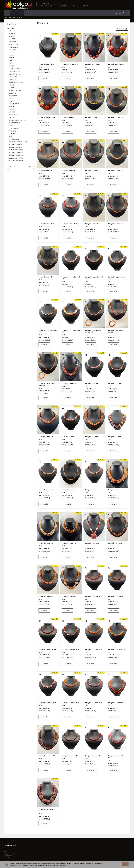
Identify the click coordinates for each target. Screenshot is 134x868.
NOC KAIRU (12, 93)
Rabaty (6, 858)
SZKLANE (11, 117)
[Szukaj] (116, 13)
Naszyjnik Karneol (68, 118)
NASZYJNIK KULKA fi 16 (16, 158)
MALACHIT (12, 85)
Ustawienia (108, 864)
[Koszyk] (120, 13)
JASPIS (11, 63)
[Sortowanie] (121, 29)
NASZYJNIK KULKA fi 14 (16, 155)
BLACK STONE (13, 47)
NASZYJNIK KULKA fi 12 (16, 153)
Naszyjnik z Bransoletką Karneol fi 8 (47, 385)
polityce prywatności (59, 865)
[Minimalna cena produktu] (11, 167)
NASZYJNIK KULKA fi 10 (16, 150)
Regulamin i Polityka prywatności (10, 852)
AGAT (11, 31)
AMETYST (12, 39)
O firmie (7, 849)
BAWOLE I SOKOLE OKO (16, 44)
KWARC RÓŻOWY (14, 71)
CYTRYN (11, 52)
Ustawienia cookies (10, 860)
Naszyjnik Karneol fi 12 (46, 65)
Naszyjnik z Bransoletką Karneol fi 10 (93, 332)
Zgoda (125, 864)
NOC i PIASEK (13, 96)
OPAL (11, 101)
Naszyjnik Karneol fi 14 (69, 224)
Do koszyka (44, 79)
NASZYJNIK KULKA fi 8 (16, 147)
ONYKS (11, 99)
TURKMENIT (12, 131)
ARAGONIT (12, 34)
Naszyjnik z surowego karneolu (46, 811)
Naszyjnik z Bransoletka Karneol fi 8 (116, 332)
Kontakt (6, 855)
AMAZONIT (12, 36)
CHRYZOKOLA (13, 50)
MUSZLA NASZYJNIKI (15, 90)
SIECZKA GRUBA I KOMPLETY (18, 120)
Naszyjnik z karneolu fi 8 (93, 757)
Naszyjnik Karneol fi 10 (92, 118)
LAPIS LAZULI (13, 80)
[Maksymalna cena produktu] (30, 167)
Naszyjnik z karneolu (69, 384)
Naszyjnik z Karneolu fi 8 (116, 703)
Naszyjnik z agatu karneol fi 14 (94, 279)
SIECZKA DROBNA (14, 123)
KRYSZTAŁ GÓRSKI (15, 69)
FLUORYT (12, 55)
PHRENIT (11, 107)
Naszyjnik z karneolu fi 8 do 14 (116, 757)
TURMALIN (12, 134)
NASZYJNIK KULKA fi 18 (16, 161)
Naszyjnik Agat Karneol (70, 65)
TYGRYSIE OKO (14, 128)
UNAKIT (11, 136)
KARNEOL (12, 66)
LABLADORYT (13, 77)
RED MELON (12, 109)
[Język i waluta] (128, 13)
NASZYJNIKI (11, 28)
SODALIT (12, 126)
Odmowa (117, 864)
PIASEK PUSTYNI (14, 104)
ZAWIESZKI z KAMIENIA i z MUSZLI (19, 142)
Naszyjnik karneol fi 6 (92, 224)
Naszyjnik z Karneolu (69, 437)
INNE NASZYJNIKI (14, 139)
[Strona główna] (18, 5)
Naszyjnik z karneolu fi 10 (93, 597)
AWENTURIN (13, 42)
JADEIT (11, 61)
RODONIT (12, 112)
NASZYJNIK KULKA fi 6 (16, 145)
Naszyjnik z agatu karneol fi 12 (71, 279)
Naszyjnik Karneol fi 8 (115, 224)
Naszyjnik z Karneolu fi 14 (116, 650)
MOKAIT (11, 88)
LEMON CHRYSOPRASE (16, 82)
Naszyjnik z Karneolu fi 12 (70, 650)
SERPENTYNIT (13, 115)
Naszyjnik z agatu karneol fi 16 (71, 332)
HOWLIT (11, 58)
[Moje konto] (124, 13)
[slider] (8, 170)
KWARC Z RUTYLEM (15, 74)
